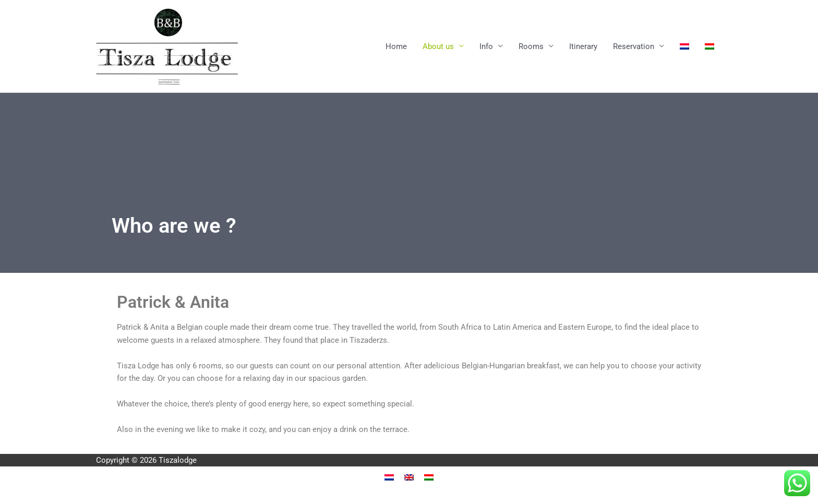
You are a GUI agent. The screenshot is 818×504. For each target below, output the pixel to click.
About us (438, 46)
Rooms (531, 46)
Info (486, 46)
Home (396, 46)
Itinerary (583, 46)
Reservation (634, 46)
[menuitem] (684, 46)
